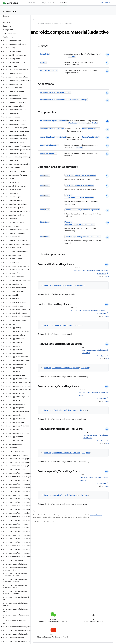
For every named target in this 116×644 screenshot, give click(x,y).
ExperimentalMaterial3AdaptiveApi (55, 92)
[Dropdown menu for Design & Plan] (54, 3)
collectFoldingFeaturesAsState (54, 121)
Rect (47, 175)
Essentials (28, 3)
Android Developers (44, 24)
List (42, 175)
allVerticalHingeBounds (83, 185)
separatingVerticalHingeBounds (86, 237)
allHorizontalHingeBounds (84, 175)
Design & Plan (46, 3)
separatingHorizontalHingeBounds (79, 224)
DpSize (79, 147)
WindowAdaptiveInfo (49, 70)
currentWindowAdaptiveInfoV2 (53, 137)
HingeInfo (45, 54)
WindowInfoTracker (77, 123)
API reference (10, 11)
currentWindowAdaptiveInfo (52, 129)
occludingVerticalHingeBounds (86, 210)
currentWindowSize (48, 153)
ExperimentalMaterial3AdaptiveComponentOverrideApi (64, 100)
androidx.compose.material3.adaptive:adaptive (91, 271)
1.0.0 (107, 276)
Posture (72, 56)
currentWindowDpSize (49, 145)
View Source (102, 274)
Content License (96, 515)
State (95, 123)
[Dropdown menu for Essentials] (35, 3)
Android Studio (106, 3)
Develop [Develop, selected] (63, 3)
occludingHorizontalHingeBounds (79, 197)
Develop (57, 24)
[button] (15, 41)
